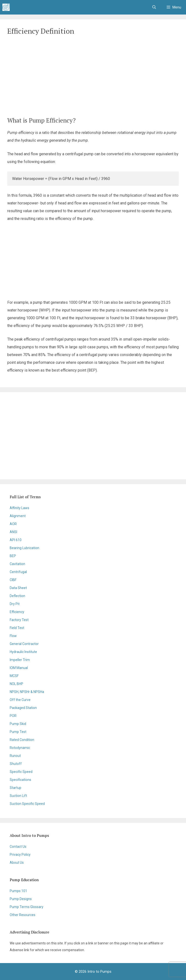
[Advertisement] (93, 77)
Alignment (18, 516)
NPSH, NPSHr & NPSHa (27, 692)
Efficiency (17, 612)
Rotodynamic (20, 748)
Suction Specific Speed (27, 804)
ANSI (13, 532)
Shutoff (16, 764)
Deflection (17, 596)
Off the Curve (20, 700)
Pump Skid (18, 724)
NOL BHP (16, 684)
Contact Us (18, 847)
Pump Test (18, 732)
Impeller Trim (20, 660)
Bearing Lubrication (24, 548)
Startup (15, 788)
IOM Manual (19, 668)
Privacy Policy (20, 855)
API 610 (16, 540)
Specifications (20, 780)
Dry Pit (15, 604)
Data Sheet (18, 588)
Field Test (17, 628)
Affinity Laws (19, 508)
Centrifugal (18, 572)
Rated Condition (22, 740)
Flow (13, 636)
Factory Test (19, 620)
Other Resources (23, 915)
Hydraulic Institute (23, 652)
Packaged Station (23, 708)
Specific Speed (21, 772)
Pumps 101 (18, 891)
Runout (15, 756)
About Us (17, 863)
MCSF (14, 676)
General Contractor (24, 644)
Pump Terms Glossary (27, 907)
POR (13, 716)
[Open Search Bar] (154, 7)
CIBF (13, 580)
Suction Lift (18, 796)
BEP (13, 556)
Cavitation (17, 564)
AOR (13, 524)
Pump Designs (21, 899)
